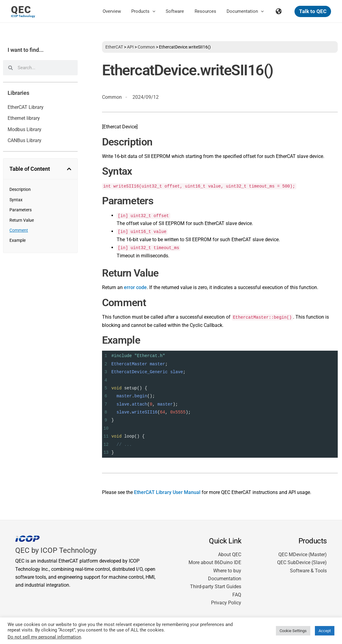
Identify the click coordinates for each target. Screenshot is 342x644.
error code (135, 287)
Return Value (22, 220)
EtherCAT (114, 47)
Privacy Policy (226, 603)
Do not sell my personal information (44, 637)
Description (20, 189)
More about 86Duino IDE (215, 562)
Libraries (18, 93)
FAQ (237, 595)
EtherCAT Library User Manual (167, 492)
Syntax (16, 200)
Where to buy (227, 571)
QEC (21, 10)
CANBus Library (25, 140)
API (130, 47)
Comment (19, 230)
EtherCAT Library (26, 107)
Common (146, 47)
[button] (158, 11)
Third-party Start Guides (216, 587)
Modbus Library (25, 129)
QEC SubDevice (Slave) (302, 562)
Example (18, 240)
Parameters (21, 210)
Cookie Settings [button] (293, 631)
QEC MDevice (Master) (303, 555)
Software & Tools (308, 571)
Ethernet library (24, 118)
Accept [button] (325, 631)
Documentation (225, 579)
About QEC (230, 555)
